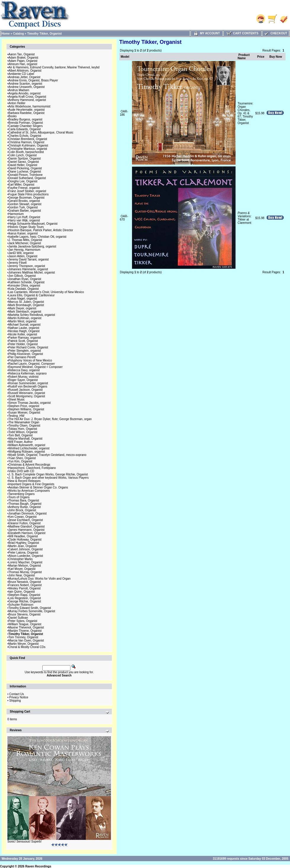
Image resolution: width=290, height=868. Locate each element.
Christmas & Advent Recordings (29, 465)
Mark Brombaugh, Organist (26, 305)
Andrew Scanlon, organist (25, 84)
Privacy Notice (19, 697)
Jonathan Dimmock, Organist (28, 513)
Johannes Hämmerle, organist (28, 269)
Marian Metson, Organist (25, 566)
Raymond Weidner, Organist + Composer (36, 367)
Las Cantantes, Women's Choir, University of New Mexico (46, 292)
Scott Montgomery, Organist (27, 396)
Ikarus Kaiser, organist (23, 233)
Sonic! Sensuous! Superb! (25, 842)
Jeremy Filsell (18, 263)
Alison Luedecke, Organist (26, 556)
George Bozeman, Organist (27, 198)
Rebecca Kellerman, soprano (28, 373)
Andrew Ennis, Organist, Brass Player (33, 80)
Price (261, 57)
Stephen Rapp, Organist (24, 595)
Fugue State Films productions (29, 194)
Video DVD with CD (21, 471)
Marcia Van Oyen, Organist (26, 640)
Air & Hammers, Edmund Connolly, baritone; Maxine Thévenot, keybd (54, 67)
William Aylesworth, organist (27, 445)
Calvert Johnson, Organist (26, 549)
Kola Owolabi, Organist (24, 289)
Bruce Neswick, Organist (25, 582)
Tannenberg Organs (22, 494)
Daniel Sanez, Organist (24, 162)
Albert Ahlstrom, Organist (25, 71)
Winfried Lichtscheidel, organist (29, 448)
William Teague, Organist (25, 624)
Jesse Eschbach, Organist (26, 520)
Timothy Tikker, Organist (45, 34)
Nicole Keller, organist (23, 334)
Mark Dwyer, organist (22, 308)
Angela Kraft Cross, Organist (27, 97)
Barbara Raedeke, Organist (27, 113)
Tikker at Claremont (245, 218)
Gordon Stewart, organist (25, 204)
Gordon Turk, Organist (23, 207)
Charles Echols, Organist (25, 136)
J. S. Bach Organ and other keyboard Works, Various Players (49, 478)
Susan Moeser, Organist (24, 413)
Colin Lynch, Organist (23, 155)
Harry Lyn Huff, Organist (24, 217)
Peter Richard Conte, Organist (28, 347)
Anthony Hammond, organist (27, 100)
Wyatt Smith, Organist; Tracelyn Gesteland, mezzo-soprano (47, 455)
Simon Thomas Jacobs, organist (30, 403)
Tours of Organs (19, 497)
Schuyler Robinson (21, 605)
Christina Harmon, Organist (26, 142)
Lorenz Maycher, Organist (26, 562)
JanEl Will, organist (21, 253)
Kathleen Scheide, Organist (27, 282)
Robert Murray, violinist (24, 377)
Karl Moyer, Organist (22, 569)
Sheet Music (17, 400)
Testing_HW (17, 416)
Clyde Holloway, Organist (25, 540)
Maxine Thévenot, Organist (26, 627)
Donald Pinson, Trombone (26, 175)
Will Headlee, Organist (23, 536)
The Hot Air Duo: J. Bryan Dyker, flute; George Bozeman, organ (50, 419)
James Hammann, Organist (27, 530)
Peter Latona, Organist (24, 553)
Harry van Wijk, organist (24, 220)
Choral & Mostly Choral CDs (27, 647)
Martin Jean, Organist (23, 546)
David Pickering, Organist (25, 168)
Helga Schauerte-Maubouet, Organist (33, 224)
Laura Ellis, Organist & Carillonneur (32, 295)
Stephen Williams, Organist (26, 409)
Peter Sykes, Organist (23, 621)
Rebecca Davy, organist (24, 370)
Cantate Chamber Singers (26, 126)
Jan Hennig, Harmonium (25, 250)
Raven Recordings (38, 866)
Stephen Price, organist (24, 406)
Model (125, 57)
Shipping (15, 701)
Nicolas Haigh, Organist (24, 331)
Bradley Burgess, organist (26, 119)
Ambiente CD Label (21, 74)
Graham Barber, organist (25, 211)
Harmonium (16, 214)
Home (6, 34)
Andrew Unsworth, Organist (27, 87)
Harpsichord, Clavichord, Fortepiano (32, 468)
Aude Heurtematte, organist (27, 110)
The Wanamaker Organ (24, 422)
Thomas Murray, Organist (25, 572)
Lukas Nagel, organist (23, 299)
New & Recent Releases (25, 481)
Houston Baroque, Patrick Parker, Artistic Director (41, 230)
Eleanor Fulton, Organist (25, 523)
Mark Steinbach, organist (25, 312)
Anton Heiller (17, 103)
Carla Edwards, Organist (25, 129)
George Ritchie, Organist (25, 601)
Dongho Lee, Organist (23, 181)
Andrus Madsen (19, 90)
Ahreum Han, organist (23, 64)
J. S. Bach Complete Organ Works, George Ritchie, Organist (48, 474)
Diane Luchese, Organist (25, 172)
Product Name (244, 57)
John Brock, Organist (22, 510)
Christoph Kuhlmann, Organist (28, 146)
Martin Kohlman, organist (25, 318)
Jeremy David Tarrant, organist (29, 259)
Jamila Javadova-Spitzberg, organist (32, 246)
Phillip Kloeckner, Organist (26, 354)
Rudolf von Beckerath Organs (28, 386)
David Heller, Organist (23, 165)
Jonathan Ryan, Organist (25, 279)
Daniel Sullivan (18, 618)
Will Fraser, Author (21, 442)
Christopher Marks (21, 559)
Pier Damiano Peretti (22, 357)
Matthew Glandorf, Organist (27, 527)
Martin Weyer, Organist (24, 644)
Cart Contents (243, 33)
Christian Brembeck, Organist (28, 139)
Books (13, 116)
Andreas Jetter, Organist (25, 77)
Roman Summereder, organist (28, 383)
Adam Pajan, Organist (23, 61)
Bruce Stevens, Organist (25, 614)
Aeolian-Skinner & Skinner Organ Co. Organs (38, 487)
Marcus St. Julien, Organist (26, 302)
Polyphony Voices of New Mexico (30, 360)
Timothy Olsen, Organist (24, 426)
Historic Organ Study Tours (26, 227)
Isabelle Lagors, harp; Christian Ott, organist (38, 237)
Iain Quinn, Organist (22, 592)
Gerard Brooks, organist (24, 201)
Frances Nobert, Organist (25, 585)
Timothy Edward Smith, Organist (30, 608)
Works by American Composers (29, 491)
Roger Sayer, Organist (23, 380)
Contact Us (16, 694)
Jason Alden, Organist (23, 256)
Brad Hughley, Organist (24, 543)
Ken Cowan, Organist (23, 517)
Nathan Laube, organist (24, 328)
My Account (207, 33)
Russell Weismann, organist (27, 393)
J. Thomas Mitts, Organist (25, 240)
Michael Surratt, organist (25, 325)
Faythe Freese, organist (24, 188)
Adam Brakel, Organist (24, 58)
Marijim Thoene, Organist (25, 631)
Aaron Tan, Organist (22, 54)
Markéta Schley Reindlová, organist (32, 315)
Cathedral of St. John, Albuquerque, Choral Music (41, 132)
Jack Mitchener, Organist (25, 243)
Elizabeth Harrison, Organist (27, 533)
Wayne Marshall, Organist (26, 439)
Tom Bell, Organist (21, 435)
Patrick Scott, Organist (23, 341)
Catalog (18, 34)
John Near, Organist (22, 575)
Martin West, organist (22, 321)
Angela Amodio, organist (25, 93)
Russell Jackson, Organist (26, 390)
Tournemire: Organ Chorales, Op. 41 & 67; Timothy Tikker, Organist (245, 113)
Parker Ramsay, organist (25, 338)
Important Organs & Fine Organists (32, 484)
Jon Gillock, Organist (22, 276)
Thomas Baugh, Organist (25, 504)
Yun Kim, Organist (21, 461)
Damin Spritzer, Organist (25, 159)
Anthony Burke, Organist (25, 507)
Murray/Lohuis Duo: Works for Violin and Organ (40, 579)
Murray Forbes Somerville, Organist (32, 611)
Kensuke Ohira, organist (24, 286)
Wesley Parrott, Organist (25, 588)
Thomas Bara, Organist (24, 500)
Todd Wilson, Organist (23, 432)
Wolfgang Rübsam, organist (27, 452)
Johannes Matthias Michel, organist (32, 273)
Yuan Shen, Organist (22, 458)
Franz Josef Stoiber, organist (27, 191)
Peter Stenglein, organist (25, 351)
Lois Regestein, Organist (25, 598)
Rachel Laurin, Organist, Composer (32, 364)
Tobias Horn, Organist (23, 429)
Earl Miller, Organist (21, 185)
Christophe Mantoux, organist (28, 149)
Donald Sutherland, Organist (27, 178)
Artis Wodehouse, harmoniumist (30, 106)
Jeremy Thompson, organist (27, 266)
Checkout (275, 33)
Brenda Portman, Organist (26, 123)
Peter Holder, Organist (23, 344)
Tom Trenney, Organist (23, 637)
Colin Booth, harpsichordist (26, 152)
